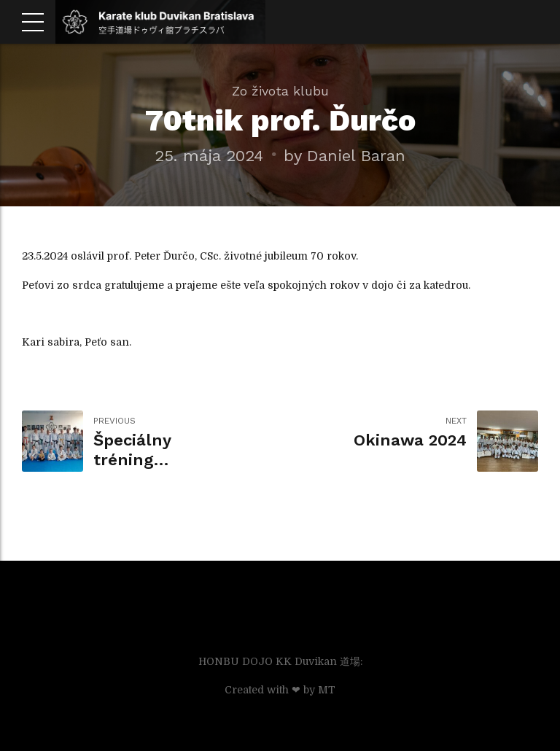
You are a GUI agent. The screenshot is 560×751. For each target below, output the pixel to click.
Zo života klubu (280, 91)
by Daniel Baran (345, 155)
